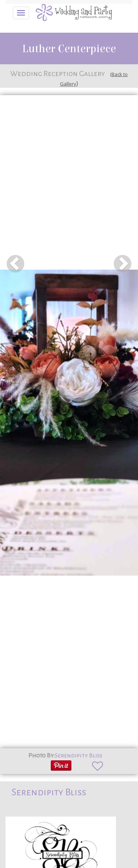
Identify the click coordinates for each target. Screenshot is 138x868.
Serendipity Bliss (79, 756)
